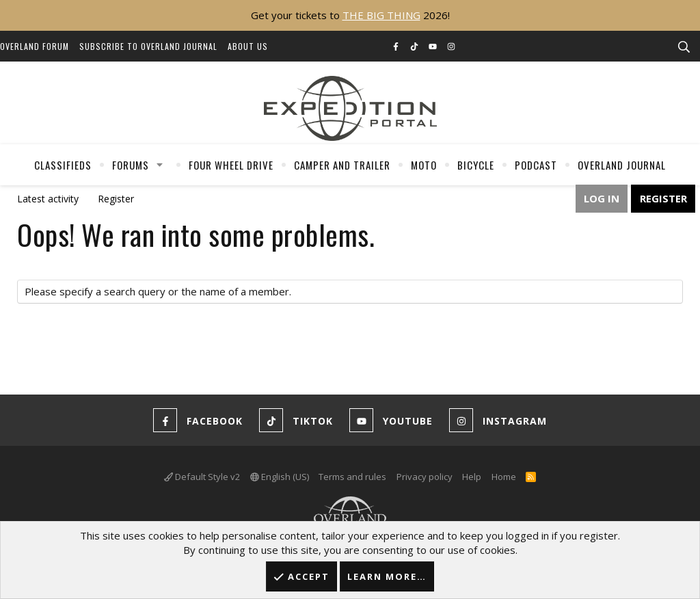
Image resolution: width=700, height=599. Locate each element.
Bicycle (476, 165)
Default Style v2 (202, 477)
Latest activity (48, 199)
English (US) (280, 477)
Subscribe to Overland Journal (148, 46)
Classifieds (63, 165)
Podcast (536, 165)
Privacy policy (425, 477)
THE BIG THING (381, 15)
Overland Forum (35, 46)
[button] (160, 165)
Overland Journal (622, 165)
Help (472, 477)
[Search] (684, 47)
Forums (131, 165)
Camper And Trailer (342, 165)
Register (116, 199)
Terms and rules (352, 477)
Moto (424, 165)
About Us (248, 46)
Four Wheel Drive (231, 165)
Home (504, 477)
